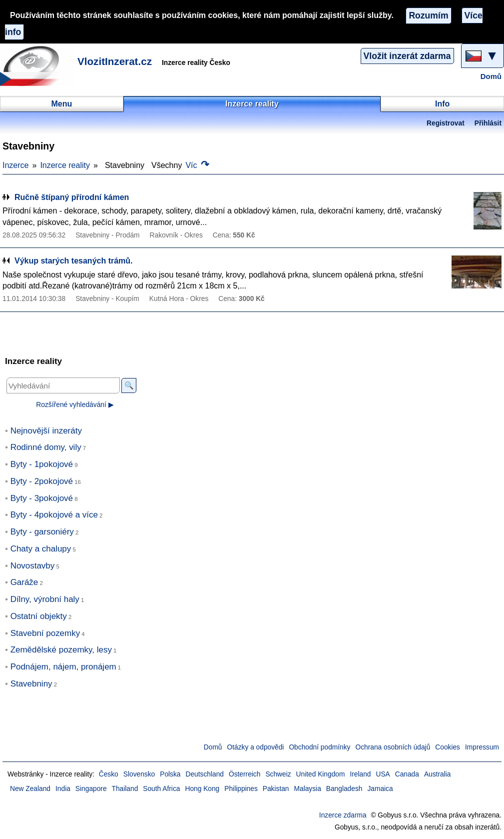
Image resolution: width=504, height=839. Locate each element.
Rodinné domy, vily (46, 447)
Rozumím (428, 15)
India (63, 789)
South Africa (161, 789)
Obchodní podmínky (319, 747)
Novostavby (33, 566)
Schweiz (278, 774)
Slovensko (139, 774)
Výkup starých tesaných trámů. (74, 261)
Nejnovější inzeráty (46, 431)
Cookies (448, 747)
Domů (491, 76)
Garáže (24, 582)
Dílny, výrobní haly (45, 599)
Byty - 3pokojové (42, 498)
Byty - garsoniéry (42, 532)
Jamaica (380, 789)
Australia (438, 774)
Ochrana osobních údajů (393, 747)
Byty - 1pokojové (42, 464)
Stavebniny (31, 684)
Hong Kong (202, 789)
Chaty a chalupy (41, 549)
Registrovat (446, 123)
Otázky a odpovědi (256, 747)
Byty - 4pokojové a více (54, 515)
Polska (170, 774)
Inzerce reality (65, 165)
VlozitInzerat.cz (115, 61)
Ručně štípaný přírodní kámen (72, 197)
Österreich (245, 774)
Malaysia (308, 789)
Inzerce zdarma (343, 815)
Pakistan (276, 789)
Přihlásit (488, 123)
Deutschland (205, 774)
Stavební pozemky (45, 633)
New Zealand (30, 789)
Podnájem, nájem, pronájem (63, 667)
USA (383, 774)
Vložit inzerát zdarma (407, 56)
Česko (109, 774)
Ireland (360, 774)
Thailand (125, 789)
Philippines (241, 789)
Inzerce (15, 165)
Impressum (482, 747)
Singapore (91, 789)
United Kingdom (321, 774)
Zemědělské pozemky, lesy (61, 650)
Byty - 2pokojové (42, 481)
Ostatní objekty (39, 616)
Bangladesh (344, 789)
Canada (407, 774)
